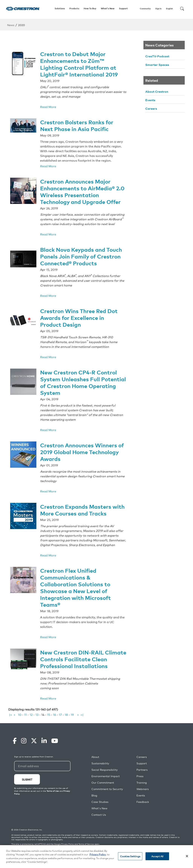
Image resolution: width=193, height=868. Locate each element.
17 (60, 715)
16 (54, 715)
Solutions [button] (60, 8)
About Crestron (157, 91)
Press (140, 776)
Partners (142, 770)
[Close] (187, 856)
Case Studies (100, 802)
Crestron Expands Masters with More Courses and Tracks (81, 505)
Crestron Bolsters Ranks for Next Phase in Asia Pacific (78, 124)
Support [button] (123, 8)
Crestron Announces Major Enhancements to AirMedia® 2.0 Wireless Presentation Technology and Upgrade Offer (82, 190)
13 (37, 715)
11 (25, 715)
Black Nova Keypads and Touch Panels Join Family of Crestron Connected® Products (82, 254)
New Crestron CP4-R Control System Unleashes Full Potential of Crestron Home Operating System (80, 379)
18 (66, 715)
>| (82, 715)
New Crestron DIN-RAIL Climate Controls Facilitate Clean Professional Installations (78, 656)
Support (142, 763)
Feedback (143, 802)
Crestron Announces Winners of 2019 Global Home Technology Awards (80, 448)
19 (72, 715)
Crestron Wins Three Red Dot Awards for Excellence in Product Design (80, 315)
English (169, 8)
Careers (151, 108)
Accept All (157, 856)
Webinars (143, 789)
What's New (108, 8)
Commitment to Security (107, 789)
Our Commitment (103, 783)
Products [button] (74, 8)
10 (20, 715)
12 (31, 715)
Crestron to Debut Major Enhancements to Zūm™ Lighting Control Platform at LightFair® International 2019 (80, 63)
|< (11, 715)
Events (150, 100)
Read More (48, 106)
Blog (94, 796)
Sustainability (100, 763)
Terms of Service (86, 844)
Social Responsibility (105, 770)
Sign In (158, 8)
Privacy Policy (68, 844)
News (11, 25)
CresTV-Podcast (157, 56)
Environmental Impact (106, 776)
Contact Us (99, 815)
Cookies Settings (130, 856)
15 (49, 715)
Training (142, 783)
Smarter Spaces (157, 65)
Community (145, 8)
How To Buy (90, 8)
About (95, 757)
